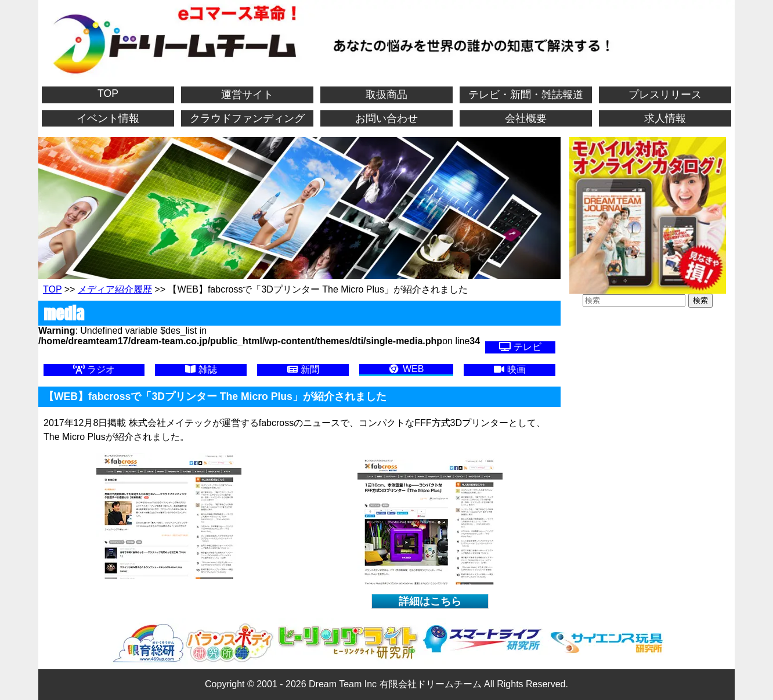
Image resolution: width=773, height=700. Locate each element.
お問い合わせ (386, 118)
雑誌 (201, 369)
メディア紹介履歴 (115, 289)
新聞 (303, 369)
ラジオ (94, 369)
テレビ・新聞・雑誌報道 (526, 95)
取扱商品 (386, 95)
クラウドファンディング (247, 118)
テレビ (520, 347)
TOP (108, 93)
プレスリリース (665, 95)
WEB (406, 369)
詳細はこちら (430, 601)
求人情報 (665, 118)
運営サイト (247, 95)
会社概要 (526, 118)
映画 (510, 369)
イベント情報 (108, 118)
